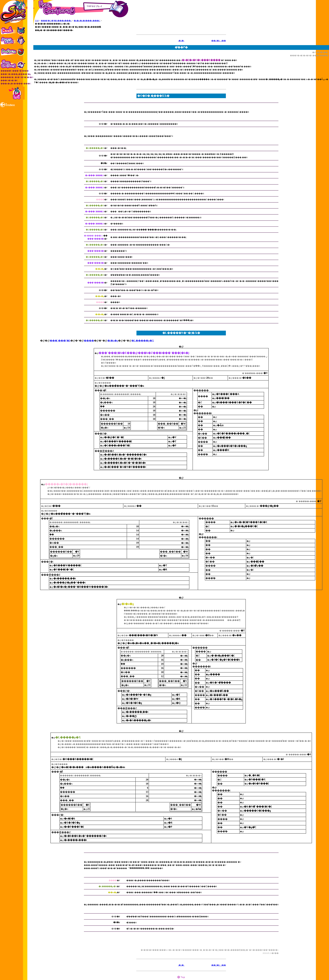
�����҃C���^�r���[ (15, 71)
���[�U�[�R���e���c (56, 21)
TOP (37, 21)
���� (89, 341)
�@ (181, 347)
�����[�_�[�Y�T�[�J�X (17, 77)
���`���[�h (60, 341)
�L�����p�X (143, 341)
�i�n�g (113, 341)
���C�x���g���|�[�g (16, 74)
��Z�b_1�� (219, 41)
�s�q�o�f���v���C (87, 21)
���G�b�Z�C (9, 80)
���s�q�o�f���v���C (16, 84)
